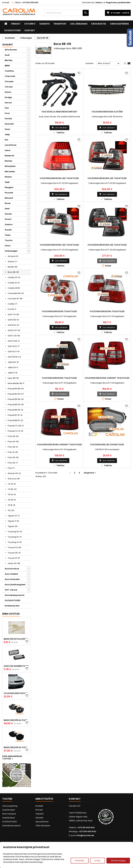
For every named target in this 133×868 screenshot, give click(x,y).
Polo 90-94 (13, 436)
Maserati (9, 156)
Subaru (9, 224)
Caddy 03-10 (14, 277)
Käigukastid (99, 24)
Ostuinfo (30, 24)
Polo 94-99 (13, 442)
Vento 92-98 (14, 563)
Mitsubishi (10, 166)
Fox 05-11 (12, 309)
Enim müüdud (9, 814)
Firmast (16, 24)
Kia (6, 140)
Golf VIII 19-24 (14, 357)
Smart (8, 219)
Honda (8, 119)
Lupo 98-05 (13, 378)
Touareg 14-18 (15, 542)
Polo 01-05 (13, 452)
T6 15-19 (11, 505)
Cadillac (9, 71)
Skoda (8, 214)
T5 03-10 (12, 495)
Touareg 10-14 (15, 537)
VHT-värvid (11, 590)
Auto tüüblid (11, 574)
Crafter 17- (13, 304)
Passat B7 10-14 (15, 415)
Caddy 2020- (14, 288)
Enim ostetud (11, 614)
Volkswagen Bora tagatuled (59, 311)
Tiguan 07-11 (14, 516)
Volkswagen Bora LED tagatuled (59, 178)
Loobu (98, 861)
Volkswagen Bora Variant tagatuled (107, 378)
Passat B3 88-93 (16, 389)
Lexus (8, 150)
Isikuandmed (42, 822)
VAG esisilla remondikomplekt (59, 112)
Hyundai (9, 124)
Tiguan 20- (13, 526)
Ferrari (8, 103)
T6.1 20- (11, 510)
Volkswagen (11, 251)
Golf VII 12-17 (14, 346)
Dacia (8, 92)
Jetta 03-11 (13, 367)
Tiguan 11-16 (13, 521)
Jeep (7, 134)
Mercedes (10, 171)
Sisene (99, 2)
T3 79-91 (12, 484)
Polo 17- (12, 468)
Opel (7, 182)
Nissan (8, 177)
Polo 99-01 (13, 447)
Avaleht (8, 45)
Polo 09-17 (13, 463)
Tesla (8, 235)
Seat (7, 209)
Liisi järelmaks (79, 24)
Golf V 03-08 (14, 336)
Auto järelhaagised (15, 585)
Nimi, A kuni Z (109, 64)
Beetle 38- (13, 267)
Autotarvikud (12, 569)
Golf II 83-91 (13, 320)
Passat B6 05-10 (15, 410)
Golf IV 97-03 (14, 330)
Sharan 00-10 (14, 473)
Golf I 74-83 (13, 314)
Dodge (8, 97)
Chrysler (9, 81)
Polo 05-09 (13, 457)
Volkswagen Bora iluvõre (107, 112)
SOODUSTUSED (13, 30)
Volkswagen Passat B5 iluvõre (17, 693)
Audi (7, 55)
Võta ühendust (43, 826)
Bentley (9, 60)
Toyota (9, 240)
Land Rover (11, 145)
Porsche (9, 193)
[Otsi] (66, 13)
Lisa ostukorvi (59, 128)
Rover (8, 203)
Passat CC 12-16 (15, 431)
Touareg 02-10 (15, 532)
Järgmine (90, 473)
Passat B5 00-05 (16, 404)
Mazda (8, 161)
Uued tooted (8, 810)
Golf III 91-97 (13, 325)
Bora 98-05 (13, 272)
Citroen (9, 87)
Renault (9, 198)
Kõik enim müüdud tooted (12, 758)
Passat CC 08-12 (16, 426)
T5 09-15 (12, 500)
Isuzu (7, 129)
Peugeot (9, 187)
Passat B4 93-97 (16, 394)
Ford (7, 113)
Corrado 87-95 (15, 299)
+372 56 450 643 (30, 2)
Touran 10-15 (14, 558)
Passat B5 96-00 (16, 399)
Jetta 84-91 (13, 362)
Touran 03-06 (14, 547)
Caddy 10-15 (14, 283)
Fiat (7, 108)
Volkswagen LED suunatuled (107, 445)
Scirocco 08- (14, 479)
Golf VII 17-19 (14, 352)
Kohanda (80, 861)
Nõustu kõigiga (118, 861)
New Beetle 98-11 (16, 383)
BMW (7, 66)
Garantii (44, 24)
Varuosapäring (119, 24)
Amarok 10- (13, 256)
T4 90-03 (12, 489)
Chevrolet (10, 76)
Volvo (8, 246)
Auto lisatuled (12, 579)
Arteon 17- (13, 262)
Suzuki (8, 230)
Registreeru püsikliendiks (118, 2)
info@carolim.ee (85, 835)
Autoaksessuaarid (14, 595)
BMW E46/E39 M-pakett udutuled (17, 720)
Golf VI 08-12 (14, 341)
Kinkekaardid (12, 606)
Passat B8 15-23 (15, 420)
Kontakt (6, 2)
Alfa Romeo (11, 50)
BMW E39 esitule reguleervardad (17, 639)
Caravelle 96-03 (16, 293)
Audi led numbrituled (16, 666)
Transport (60, 24)
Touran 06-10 (14, 553)
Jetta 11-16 (13, 373)
